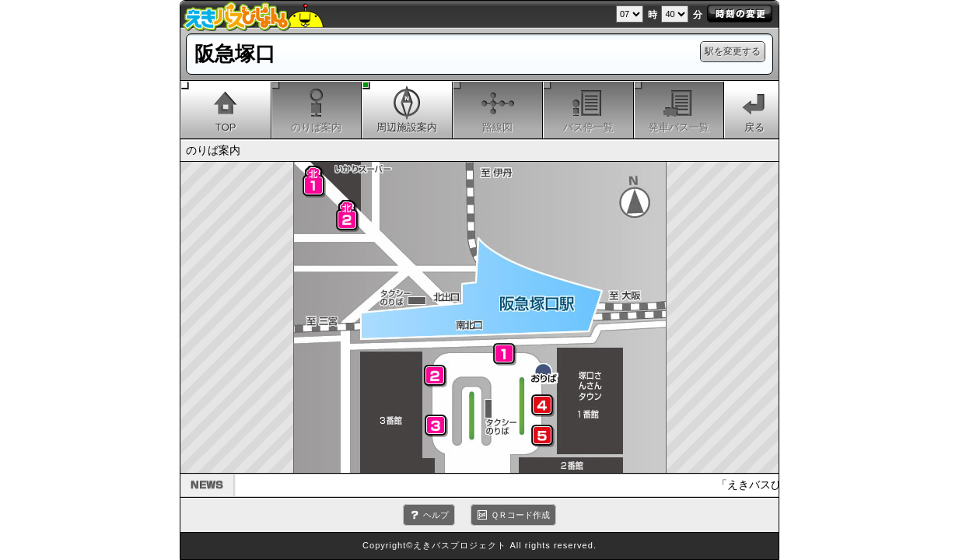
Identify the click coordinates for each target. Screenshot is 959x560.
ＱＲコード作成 (520, 515)
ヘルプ (436, 515)
